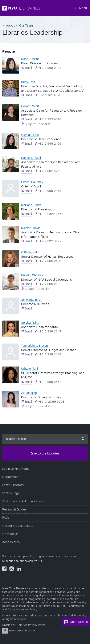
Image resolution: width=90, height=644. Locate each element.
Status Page (11, 493)
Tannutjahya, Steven (35, 346)
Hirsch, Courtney (32, 182)
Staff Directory (13, 485)
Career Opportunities (18, 526)
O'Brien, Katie (30, 252)
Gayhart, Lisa (30, 135)
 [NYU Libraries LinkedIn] (19, 569)
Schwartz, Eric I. (32, 300)
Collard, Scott (30, 106)
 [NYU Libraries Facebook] (4, 569)
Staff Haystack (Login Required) (25, 501)
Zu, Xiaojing (29, 393)
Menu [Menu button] (83, 8)
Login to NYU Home (16, 469)
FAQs (6, 518)
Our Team (26, 25)
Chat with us (76, 622)
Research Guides (15, 509)
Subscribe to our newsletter (20, 561)
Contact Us (10, 534)
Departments (12, 477)
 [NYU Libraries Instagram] (12, 569)
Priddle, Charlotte (33, 275)
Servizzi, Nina (30, 323)
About (10, 25)
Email (28, 68)
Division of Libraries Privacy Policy (24, 625)
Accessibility (11, 542)
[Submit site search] (83, 439)
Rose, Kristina (30, 59)
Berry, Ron (28, 82)
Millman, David (31, 228)
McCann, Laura (31, 205)
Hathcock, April (31, 158)
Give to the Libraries (45, 453)
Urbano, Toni (30, 369)
